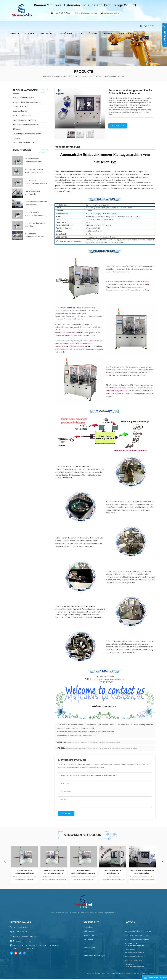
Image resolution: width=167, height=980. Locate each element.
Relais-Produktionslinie (22, 116)
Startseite (14, 33)
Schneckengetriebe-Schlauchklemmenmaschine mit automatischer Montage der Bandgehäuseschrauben (101, 748)
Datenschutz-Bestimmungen (94, 956)
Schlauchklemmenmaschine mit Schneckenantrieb (76, 728)
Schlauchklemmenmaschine (73, 725)
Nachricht (108, 33)
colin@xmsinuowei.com (88, 13)
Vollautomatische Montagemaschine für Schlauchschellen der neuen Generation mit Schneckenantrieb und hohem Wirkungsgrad (36, 162)
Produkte (30, 33)
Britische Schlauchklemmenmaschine (100, 725)
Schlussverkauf (89, 931)
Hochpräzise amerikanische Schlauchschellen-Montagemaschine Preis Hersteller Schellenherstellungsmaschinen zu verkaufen (36, 205)
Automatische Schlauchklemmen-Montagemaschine (76, 735)
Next (162, 862)
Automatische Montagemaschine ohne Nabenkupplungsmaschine (35, 237)
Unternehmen (88, 927)
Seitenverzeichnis (90, 948)
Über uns (93, 33)
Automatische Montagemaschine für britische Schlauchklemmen (91, 775)
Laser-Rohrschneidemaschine (25, 143)
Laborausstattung (20, 111)
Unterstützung (65, 33)
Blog (80, 33)
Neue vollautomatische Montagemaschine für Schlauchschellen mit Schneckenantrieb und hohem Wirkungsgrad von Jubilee (35, 172)
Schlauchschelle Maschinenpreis (137, 939)
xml (85, 952)
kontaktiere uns (126, 33)
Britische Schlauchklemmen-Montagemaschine (135, 725)
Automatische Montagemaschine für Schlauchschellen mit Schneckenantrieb (85, 732)
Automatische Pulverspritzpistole (26, 125)
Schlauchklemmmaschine (134, 960)
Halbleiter (17, 138)
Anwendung (46, 33)
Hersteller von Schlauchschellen (137, 935)
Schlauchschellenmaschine (23, 97)
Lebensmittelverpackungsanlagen (27, 102)
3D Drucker (17, 129)
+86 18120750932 (23, 927)
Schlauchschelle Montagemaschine (138, 931)
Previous (5, 862)
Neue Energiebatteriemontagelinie (27, 134)
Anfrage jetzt (118, 126)
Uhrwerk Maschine (20, 107)
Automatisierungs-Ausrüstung (25, 120)
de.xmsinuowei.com (112, 13)
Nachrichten (88, 939)
